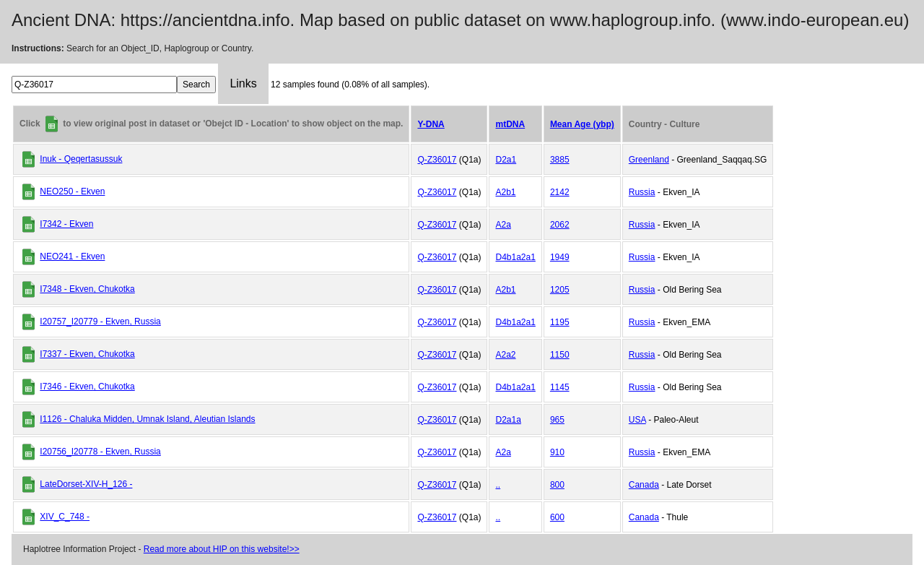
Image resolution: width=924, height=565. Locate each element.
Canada (644, 485)
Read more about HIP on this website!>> (222, 549)
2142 (560, 192)
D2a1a (508, 420)
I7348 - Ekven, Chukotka (87, 289)
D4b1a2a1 (515, 257)
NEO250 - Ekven (72, 191)
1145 (560, 387)
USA (637, 420)
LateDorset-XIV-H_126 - (86, 484)
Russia (642, 192)
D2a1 (506, 160)
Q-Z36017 (437, 160)
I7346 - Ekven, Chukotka (87, 387)
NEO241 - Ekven (72, 256)
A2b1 (505, 192)
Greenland (649, 160)
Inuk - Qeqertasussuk (81, 159)
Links (243, 83)
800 (557, 485)
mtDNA (510, 124)
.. (498, 485)
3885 (560, 160)
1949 (560, 257)
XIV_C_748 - (65, 517)
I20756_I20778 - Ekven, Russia (100, 452)
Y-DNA (431, 124)
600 (557, 517)
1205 (560, 290)
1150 (560, 355)
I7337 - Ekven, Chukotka (87, 354)
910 (557, 452)
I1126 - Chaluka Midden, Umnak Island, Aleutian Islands (147, 419)
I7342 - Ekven (66, 224)
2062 (560, 225)
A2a (503, 225)
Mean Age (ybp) (582, 124)
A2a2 (505, 355)
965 (557, 420)
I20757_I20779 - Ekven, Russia (100, 322)
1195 (560, 322)
